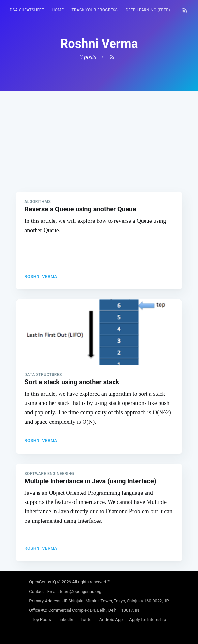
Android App (111, 619)
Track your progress (95, 10)
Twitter (86, 619)
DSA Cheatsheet (27, 10)
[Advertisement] (99, 136)
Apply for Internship (148, 619)
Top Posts (41, 619)
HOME (58, 10)
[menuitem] (27, 10)
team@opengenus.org (81, 591)
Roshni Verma (41, 276)
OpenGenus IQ (43, 582)
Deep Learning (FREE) (148, 10)
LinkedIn (65, 619)
